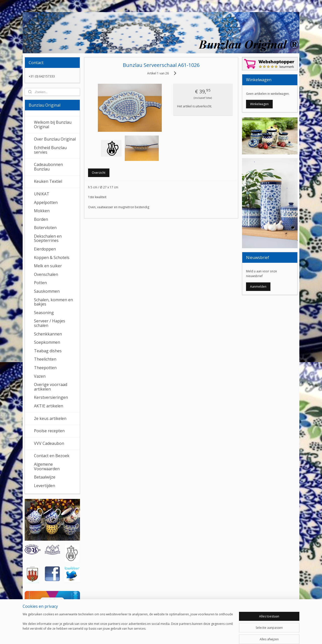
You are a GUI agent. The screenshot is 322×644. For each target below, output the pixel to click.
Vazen (40, 376)
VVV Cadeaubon (49, 443)
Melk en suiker (48, 266)
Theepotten (45, 368)
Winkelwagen (259, 104)
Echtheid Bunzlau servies (50, 150)
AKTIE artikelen (49, 406)
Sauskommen (47, 291)
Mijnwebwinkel (217, 635)
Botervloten (45, 228)
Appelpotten (46, 202)
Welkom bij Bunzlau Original (53, 124)
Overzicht (99, 173)
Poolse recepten (49, 431)
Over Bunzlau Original (55, 139)
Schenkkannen (48, 334)
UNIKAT (42, 194)
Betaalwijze (45, 477)
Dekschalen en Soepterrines (48, 238)
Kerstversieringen (51, 397)
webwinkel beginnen (174, 635)
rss (154, 635)
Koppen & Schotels (52, 257)
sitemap (144, 635)
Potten (40, 283)
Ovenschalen (46, 274)
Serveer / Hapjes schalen (50, 323)
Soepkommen (47, 342)
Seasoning (44, 313)
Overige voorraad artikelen (51, 387)
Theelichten (45, 359)
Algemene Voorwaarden (47, 466)
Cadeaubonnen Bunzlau (48, 167)
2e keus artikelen (50, 418)
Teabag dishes (48, 351)
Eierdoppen (45, 249)
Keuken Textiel (48, 181)
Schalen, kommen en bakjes (53, 302)
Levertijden (45, 486)
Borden (41, 219)
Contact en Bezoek (52, 456)
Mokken (42, 211)
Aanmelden (258, 287)
